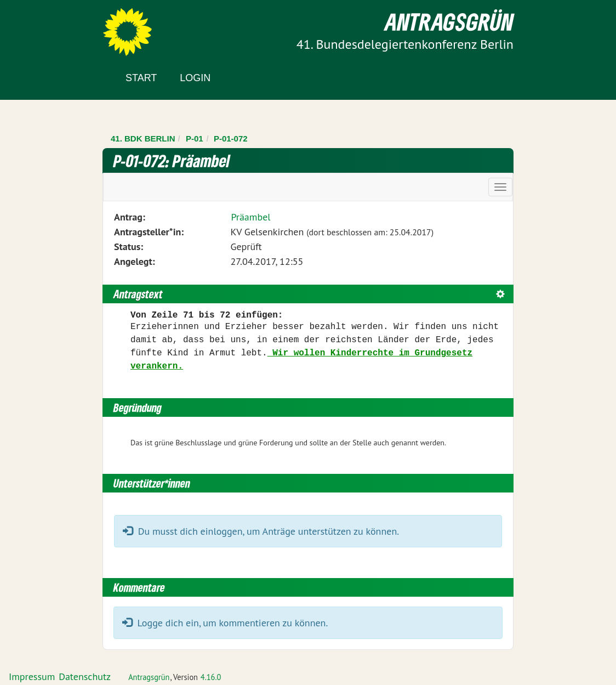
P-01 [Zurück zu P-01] (195, 138)
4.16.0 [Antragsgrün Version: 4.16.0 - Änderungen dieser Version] (211, 677)
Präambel (250, 217)
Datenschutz (85, 676)
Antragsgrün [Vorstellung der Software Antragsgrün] (149, 677)
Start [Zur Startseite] (141, 78)
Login (195, 78)
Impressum (32, 676)
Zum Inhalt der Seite (49, 27)
